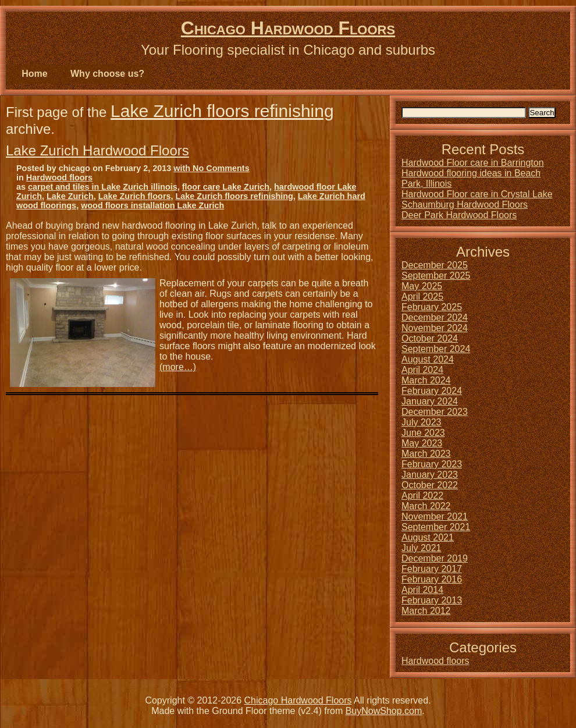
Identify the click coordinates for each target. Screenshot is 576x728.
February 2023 (432, 464)
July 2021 (422, 548)
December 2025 (435, 265)
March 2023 (426, 454)
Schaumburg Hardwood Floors (465, 205)
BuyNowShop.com (384, 711)
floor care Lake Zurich (226, 187)
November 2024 (435, 328)
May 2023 (422, 443)
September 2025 (436, 276)
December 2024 (435, 317)
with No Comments (211, 168)
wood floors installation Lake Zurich (152, 205)
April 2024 (422, 370)
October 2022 (430, 485)
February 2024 (432, 391)
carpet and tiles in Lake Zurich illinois (103, 187)
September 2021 (436, 527)
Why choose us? (107, 74)
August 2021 (428, 537)
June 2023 (423, 433)
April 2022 (422, 496)
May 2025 (422, 286)
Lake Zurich (70, 196)
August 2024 (428, 359)
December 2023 (435, 412)
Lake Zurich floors (135, 196)
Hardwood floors (59, 177)
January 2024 (430, 401)
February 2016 (432, 579)
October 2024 (430, 338)
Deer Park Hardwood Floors (459, 215)
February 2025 (432, 307)
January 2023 (430, 475)
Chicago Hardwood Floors (288, 28)
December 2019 (435, 558)
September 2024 (436, 349)
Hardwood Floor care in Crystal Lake (477, 194)
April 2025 (422, 296)
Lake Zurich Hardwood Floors (97, 150)
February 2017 (432, 569)
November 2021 (435, 516)
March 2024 (426, 380)
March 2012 (426, 611)
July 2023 (422, 422)
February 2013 (432, 600)
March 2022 (426, 506)
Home (34, 74)
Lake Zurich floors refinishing (222, 111)
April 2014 (422, 590)
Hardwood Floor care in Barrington (473, 163)
